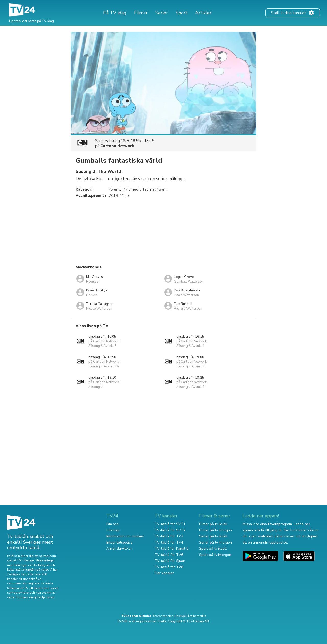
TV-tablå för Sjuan (170, 561)
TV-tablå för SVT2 (170, 530)
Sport (182, 13)
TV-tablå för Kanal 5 (171, 549)
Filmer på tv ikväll (213, 524)
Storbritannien (163, 616)
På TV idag (115, 13)
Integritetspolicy (119, 542)
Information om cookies (125, 536)
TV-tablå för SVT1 (170, 524)
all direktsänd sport (44, 588)
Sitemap (113, 530)
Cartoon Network (117, 146)
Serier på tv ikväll (213, 536)
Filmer (141, 13)
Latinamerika (197, 616)
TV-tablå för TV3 (169, 536)
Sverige (181, 616)
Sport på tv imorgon (215, 555)
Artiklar (203, 13)
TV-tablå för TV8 (169, 567)
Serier (162, 13)
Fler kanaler (164, 573)
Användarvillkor (119, 549)
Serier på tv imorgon (215, 542)
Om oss (112, 524)
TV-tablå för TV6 (169, 555)
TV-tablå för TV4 (169, 542)
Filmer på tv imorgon (215, 530)
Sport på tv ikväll (213, 549)
